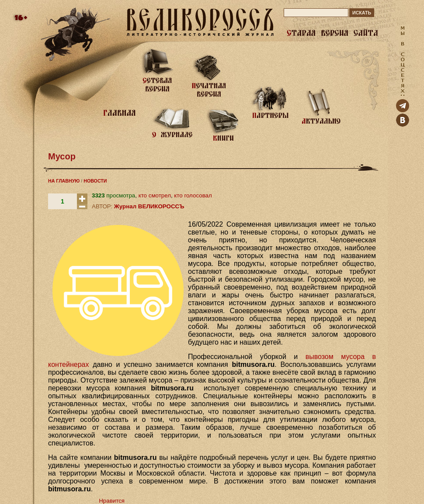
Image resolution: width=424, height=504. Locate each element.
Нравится (112, 501)
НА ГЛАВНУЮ (64, 181)
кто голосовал (193, 195)
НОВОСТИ (95, 181)
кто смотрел (155, 195)
